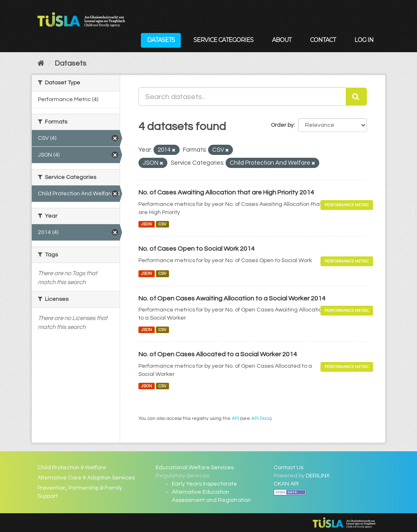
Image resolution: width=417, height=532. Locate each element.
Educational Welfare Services (195, 468)
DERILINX (318, 476)
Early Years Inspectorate (204, 484)
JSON (146, 224)
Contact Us (289, 468)
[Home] (41, 63)
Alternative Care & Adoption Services (86, 478)
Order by (282, 125)
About (282, 40)
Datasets (161, 40)
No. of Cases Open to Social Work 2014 (196, 249)
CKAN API (286, 484)
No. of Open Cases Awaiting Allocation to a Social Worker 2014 (232, 298)
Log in (364, 40)
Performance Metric (347, 205)
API (235, 418)
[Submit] (356, 97)
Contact (323, 40)
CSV (162, 224)
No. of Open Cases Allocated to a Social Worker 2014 (218, 354)
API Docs (261, 418)
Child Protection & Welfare (72, 468)
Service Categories (223, 40)
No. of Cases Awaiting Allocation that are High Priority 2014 (226, 192)
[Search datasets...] (242, 97)
